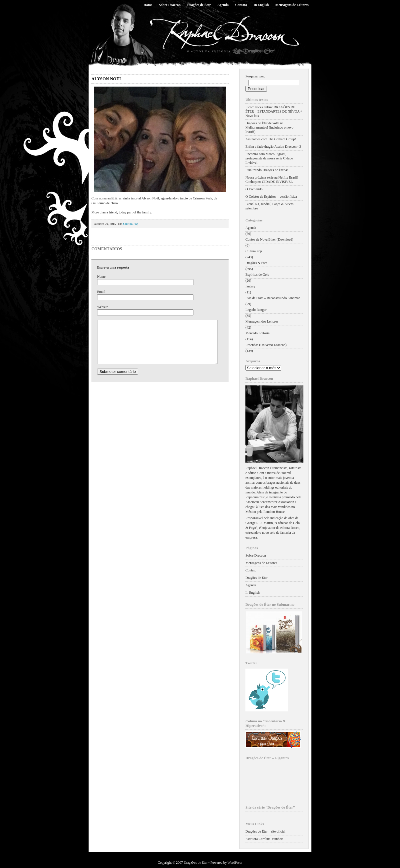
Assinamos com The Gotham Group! (271, 139)
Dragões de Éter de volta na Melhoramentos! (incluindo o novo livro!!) (269, 127)
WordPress (235, 863)
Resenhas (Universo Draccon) (266, 345)
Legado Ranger (256, 310)
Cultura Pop (131, 224)
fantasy (250, 286)
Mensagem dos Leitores (262, 321)
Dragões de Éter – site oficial (265, 831)
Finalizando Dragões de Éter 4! (267, 170)
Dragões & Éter (256, 263)
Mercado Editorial (258, 333)
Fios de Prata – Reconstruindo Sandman (273, 298)
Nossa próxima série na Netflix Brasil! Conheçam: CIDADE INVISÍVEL (272, 180)
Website (103, 307)
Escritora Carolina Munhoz (264, 839)
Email (101, 292)
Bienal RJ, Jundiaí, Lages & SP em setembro (269, 206)
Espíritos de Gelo (257, 275)
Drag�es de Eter (196, 863)
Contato (241, 5)
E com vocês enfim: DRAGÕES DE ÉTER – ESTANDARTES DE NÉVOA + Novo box (274, 111)
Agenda (223, 5)
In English (261, 5)
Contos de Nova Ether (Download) (269, 239)
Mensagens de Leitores (292, 5)
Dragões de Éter (199, 5)
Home (148, 5)
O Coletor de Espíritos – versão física (271, 197)
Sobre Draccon (170, 5)
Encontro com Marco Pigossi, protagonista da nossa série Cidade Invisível (269, 158)
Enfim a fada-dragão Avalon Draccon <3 (273, 147)
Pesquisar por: (255, 76)
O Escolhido (254, 189)
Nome (101, 277)
